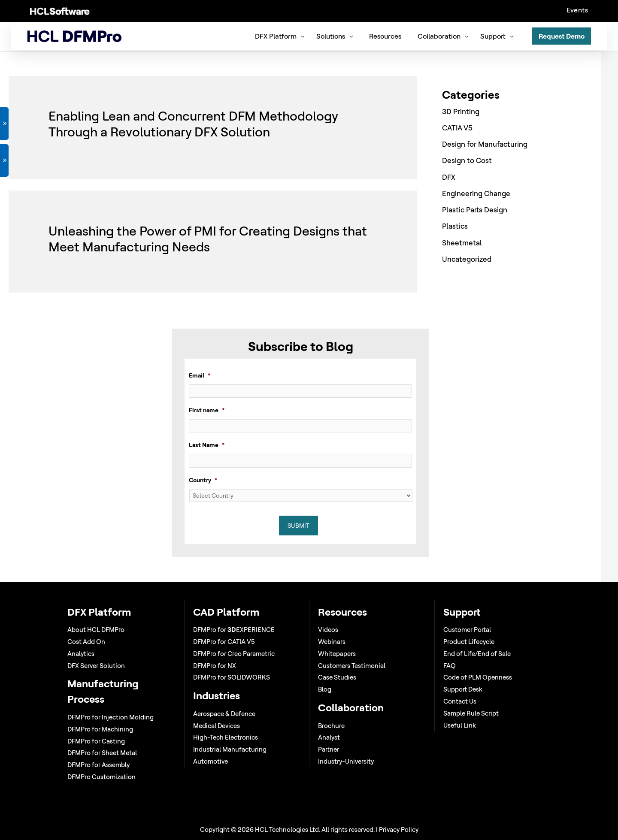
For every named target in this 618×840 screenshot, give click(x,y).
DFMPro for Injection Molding (111, 717)
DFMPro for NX (215, 666)
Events (577, 10)
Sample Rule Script (471, 713)
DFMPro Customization (101, 777)
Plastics (455, 225)
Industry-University (346, 761)
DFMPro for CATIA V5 (224, 642)
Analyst (329, 737)
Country (203, 480)
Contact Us (460, 701)
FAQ (450, 666)
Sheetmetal (462, 241)
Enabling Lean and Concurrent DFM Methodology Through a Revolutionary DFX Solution (193, 123)
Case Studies (337, 677)
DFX (449, 176)
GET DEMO (4, 124)
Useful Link (460, 725)
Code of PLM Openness (478, 677)
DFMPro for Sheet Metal (102, 753)
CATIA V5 (457, 126)
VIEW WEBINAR (4, 160)
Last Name (207, 445)
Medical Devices (217, 726)
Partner (329, 749)
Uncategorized (467, 258)
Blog (325, 689)
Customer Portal (467, 630)
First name (207, 410)
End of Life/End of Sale (477, 654)
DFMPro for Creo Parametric (234, 654)
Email (200, 375)
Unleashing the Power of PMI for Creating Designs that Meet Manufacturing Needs (208, 237)
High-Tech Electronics (226, 737)
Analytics (81, 654)
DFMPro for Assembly (98, 765)
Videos (328, 630)
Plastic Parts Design (475, 208)
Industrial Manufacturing (230, 749)
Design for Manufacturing (485, 143)
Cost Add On (86, 642)
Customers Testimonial (352, 666)
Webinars (332, 642)
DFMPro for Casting (96, 741)
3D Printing (461, 110)
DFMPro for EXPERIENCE (234, 630)
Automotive (211, 761)
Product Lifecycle (469, 642)
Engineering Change (476, 192)
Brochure (331, 726)
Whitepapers (337, 654)
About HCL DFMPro (96, 630)
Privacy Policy (399, 829)
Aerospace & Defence (224, 714)
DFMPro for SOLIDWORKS (232, 677)
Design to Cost (467, 159)
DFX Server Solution (96, 666)
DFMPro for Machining (100, 729)
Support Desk (463, 689)
